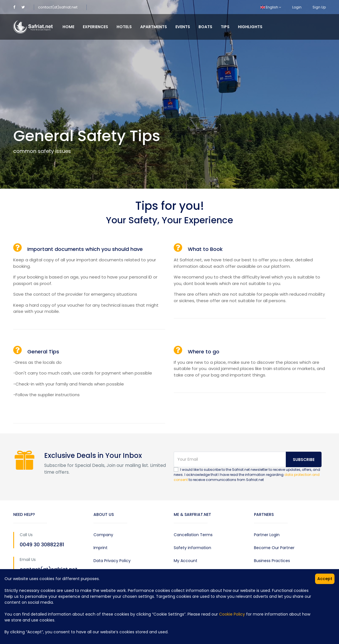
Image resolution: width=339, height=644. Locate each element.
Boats (205, 27)
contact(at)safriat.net (58, 7)
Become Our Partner (274, 548)
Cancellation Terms (193, 535)
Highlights (250, 27)
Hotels (124, 27)
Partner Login (267, 535)
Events (183, 27)
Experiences (95, 27)
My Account (186, 561)
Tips (225, 27)
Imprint (101, 548)
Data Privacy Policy (112, 561)
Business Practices (272, 561)
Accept (325, 579)
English (271, 7)
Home (68, 27)
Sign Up (319, 7)
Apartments (154, 27)
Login (297, 7)
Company (103, 535)
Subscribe (304, 460)
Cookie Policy (232, 614)
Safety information (192, 548)
